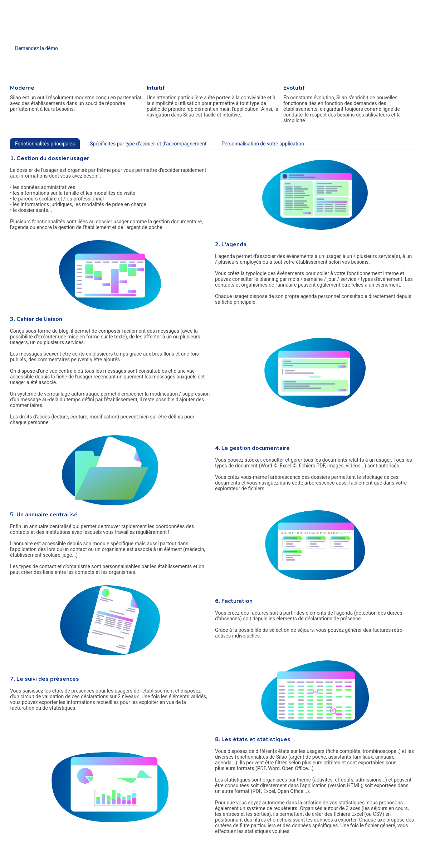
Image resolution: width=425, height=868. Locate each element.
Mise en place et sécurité (241, 8)
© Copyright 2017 (406, 856)
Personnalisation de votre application (263, 144)
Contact (287, 8)
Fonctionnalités (186, 8)
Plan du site (381, 856)
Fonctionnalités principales (45, 144)
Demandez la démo (36, 48)
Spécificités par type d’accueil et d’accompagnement (148, 144)
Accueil (150, 8)
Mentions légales (355, 856)
